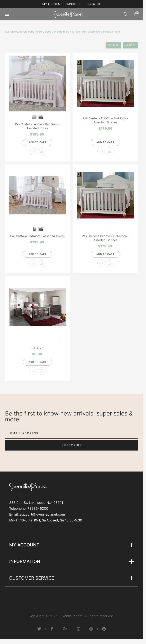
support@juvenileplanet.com (42, 514)
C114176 (37, 348)
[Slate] (105, 229)
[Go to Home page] (69, 14)
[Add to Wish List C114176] (33, 371)
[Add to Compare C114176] (42, 371)
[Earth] (31, 340)
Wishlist (73, 4)
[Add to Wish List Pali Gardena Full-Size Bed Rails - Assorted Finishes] (101, 151)
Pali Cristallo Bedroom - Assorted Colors (37, 236)
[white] (37, 340)
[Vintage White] (34, 117)
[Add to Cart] (37, 142)
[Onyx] (56, 340)
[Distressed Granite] (63, 340)
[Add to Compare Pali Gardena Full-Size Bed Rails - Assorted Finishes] (110, 151)
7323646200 (38, 508)
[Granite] (41, 117)
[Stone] (44, 340)
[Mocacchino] (112, 229)
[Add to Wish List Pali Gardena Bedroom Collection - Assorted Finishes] (101, 263)
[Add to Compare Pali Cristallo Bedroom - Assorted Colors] (42, 263)
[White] (19, 340)
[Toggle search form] (126, 14)
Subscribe (72, 445)
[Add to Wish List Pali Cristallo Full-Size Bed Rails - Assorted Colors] (33, 151)
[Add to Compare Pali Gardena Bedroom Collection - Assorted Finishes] (110, 263)
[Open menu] (10, 14)
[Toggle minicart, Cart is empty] (134, 14)
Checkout (92, 4)
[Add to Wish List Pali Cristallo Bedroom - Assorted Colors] (33, 263)
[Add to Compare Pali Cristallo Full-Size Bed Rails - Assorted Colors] (42, 151)
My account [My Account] (52, 4)
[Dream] (99, 229)
